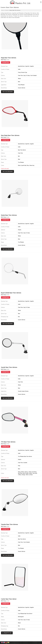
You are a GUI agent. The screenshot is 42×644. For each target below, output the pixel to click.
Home (3, 10)
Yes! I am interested (7, 92)
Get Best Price (6, 62)
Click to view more (5, 168)
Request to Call (7, 633)
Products (7, 10)
